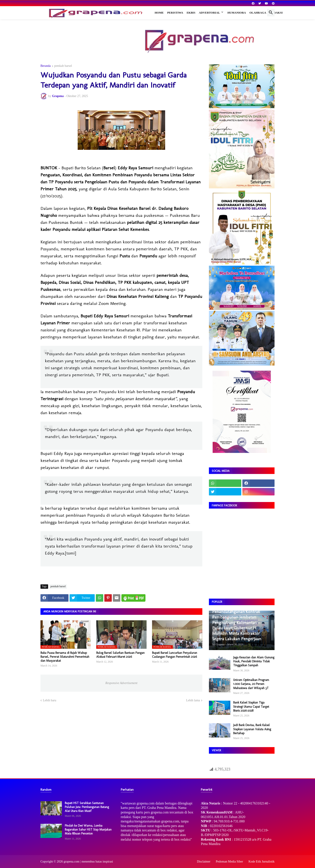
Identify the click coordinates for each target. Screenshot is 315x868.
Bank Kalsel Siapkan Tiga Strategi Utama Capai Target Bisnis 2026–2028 (251, 706)
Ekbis (191, 13)
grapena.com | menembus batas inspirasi (88, 862)
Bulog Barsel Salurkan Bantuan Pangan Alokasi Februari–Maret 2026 (120, 655)
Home (159, 13)
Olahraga (258, 13)
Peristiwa (175, 13)
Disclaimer (204, 862)
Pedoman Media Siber (229, 862)
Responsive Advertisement (121, 683)
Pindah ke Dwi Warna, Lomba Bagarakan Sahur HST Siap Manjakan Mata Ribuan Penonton (88, 830)
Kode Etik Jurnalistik (262, 862)
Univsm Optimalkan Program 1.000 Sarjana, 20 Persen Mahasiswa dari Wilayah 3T (251, 684)
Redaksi (276, 13)
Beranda (46, 66)
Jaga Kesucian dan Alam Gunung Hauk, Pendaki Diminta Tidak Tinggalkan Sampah (254, 661)
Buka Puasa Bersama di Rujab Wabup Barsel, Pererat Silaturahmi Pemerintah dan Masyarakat (65, 657)
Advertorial (209, 13)
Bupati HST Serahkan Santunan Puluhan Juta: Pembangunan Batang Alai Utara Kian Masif (87, 807)
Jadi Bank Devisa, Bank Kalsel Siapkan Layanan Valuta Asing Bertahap (252, 729)
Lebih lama (193, 700)
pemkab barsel (63, 66)
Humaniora (237, 13)
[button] (271, 13)
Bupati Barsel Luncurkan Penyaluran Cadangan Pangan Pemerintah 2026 (175, 655)
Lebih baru (50, 700)
